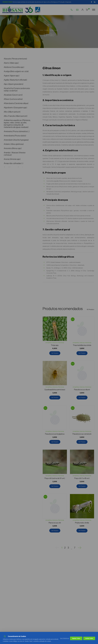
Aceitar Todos (89, 638)
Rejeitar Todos (76, 638)
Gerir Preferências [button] (65, 638)
